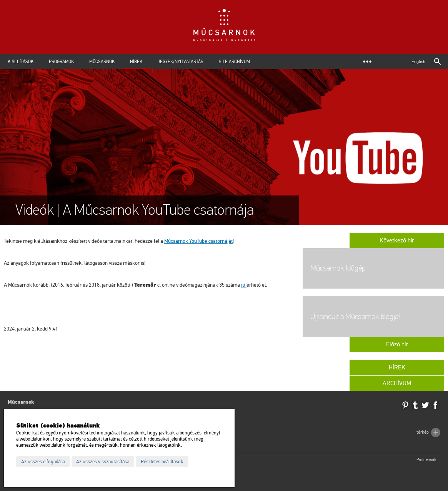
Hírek (136, 62)
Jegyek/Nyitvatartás (181, 62)
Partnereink (426, 460)
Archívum (397, 383)
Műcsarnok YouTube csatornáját (198, 241)
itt (244, 285)
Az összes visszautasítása (103, 462)
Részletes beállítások (162, 462)
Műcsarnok (102, 62)
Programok (61, 62)
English (418, 62)
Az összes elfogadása (43, 462)
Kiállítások (21, 62)
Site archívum (234, 62)
